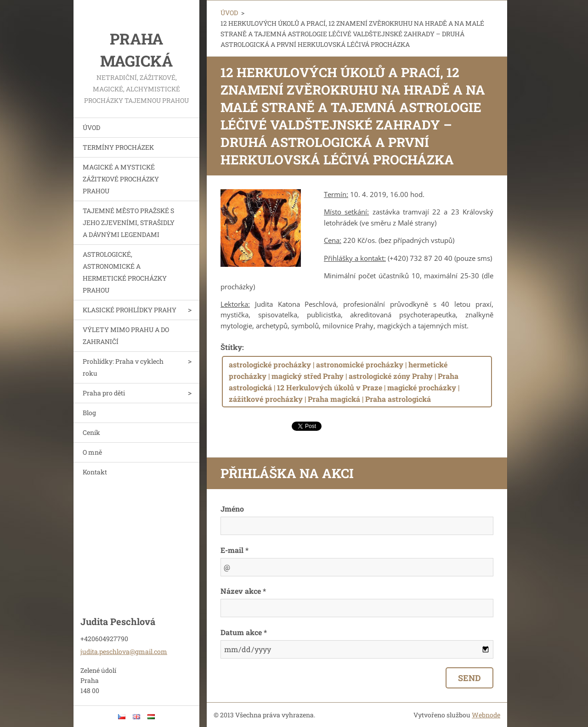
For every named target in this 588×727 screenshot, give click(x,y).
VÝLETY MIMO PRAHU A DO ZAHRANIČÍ (126, 335)
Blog (89, 413)
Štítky (231, 347)
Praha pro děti (104, 393)
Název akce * (243, 591)
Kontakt (95, 472)
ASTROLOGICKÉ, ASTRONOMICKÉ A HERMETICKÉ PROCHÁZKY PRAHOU (125, 272)
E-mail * (235, 550)
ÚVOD (91, 127)
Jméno (232, 509)
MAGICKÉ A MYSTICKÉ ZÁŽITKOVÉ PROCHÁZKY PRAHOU (121, 179)
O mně (92, 452)
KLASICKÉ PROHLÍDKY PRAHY (130, 310)
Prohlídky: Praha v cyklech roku (123, 367)
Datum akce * (244, 632)
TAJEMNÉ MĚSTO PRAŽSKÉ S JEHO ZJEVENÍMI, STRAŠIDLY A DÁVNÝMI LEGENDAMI (129, 223)
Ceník (91, 432)
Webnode (486, 715)
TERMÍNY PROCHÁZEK (118, 147)
